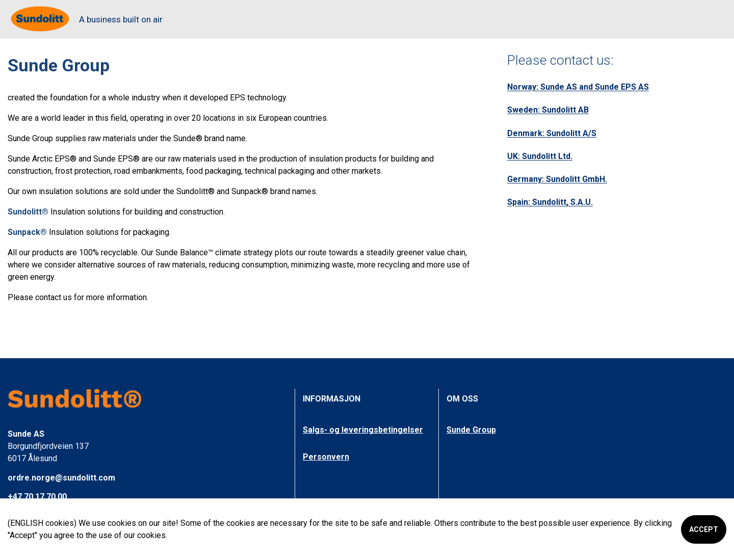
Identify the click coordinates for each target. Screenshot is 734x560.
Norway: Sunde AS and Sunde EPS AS (578, 87)
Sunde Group (471, 430)
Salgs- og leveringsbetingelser (363, 430)
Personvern (326, 457)
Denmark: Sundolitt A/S (552, 133)
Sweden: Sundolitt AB (548, 110)
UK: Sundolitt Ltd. (540, 156)
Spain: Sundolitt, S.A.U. (550, 202)
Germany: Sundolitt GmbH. (557, 179)
